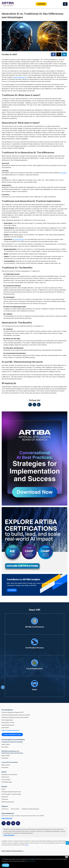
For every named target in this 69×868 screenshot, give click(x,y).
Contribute (12, 590)
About (4, 772)
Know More (5, 747)
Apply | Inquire (6, 744)
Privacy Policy (32, 861)
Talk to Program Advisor (10, 730)
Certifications (7, 710)
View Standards (9, 835)
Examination (5, 728)
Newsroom (5, 797)
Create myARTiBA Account (12, 734)
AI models (63, 173)
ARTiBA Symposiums (8, 802)
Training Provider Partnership (12, 742)
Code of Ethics (6, 780)
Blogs (3, 789)
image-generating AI (20, 77)
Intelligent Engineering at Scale (11, 792)
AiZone (4, 787)
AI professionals (19, 239)
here (27, 845)
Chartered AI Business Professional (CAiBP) (15, 717)
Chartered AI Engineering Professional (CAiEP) (16, 715)
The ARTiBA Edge (7, 782)
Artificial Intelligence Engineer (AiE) (12, 712)
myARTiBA (41, 4)
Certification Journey (8, 723)
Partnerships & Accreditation (13, 740)
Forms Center (15, 809)
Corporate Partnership (10, 762)
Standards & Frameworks (9, 775)
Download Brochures (8, 725)
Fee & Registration (7, 720)
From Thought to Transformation (11, 794)
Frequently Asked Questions (30, 809)
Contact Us (5, 809)
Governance (5, 777)
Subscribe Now (7, 818)
